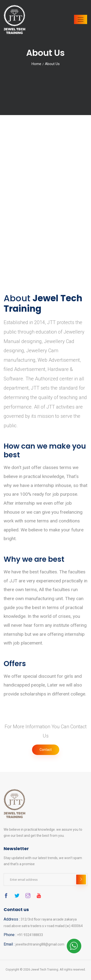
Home (36, 64)
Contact (46, 750)
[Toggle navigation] (81, 19)
